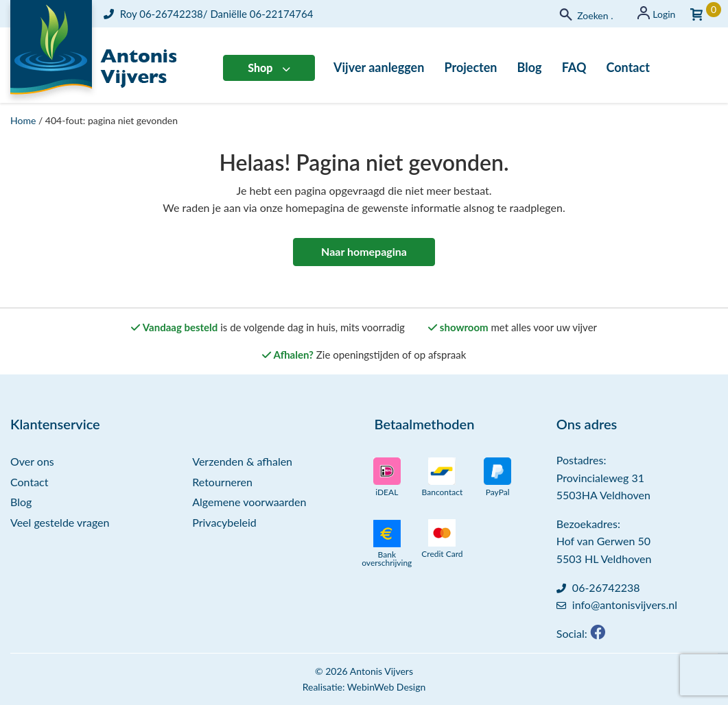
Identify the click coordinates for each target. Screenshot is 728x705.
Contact (628, 67)
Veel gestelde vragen (60, 522)
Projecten (470, 67)
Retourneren (222, 482)
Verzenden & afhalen (242, 461)
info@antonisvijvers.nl (625, 605)
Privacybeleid (224, 522)
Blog (530, 67)
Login (664, 14)
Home (23, 120)
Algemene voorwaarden (249, 502)
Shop (260, 68)
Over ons (32, 461)
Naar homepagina (364, 251)
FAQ (574, 67)
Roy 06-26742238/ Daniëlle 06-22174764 (208, 14)
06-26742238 (606, 587)
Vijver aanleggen (379, 67)
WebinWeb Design (386, 687)
